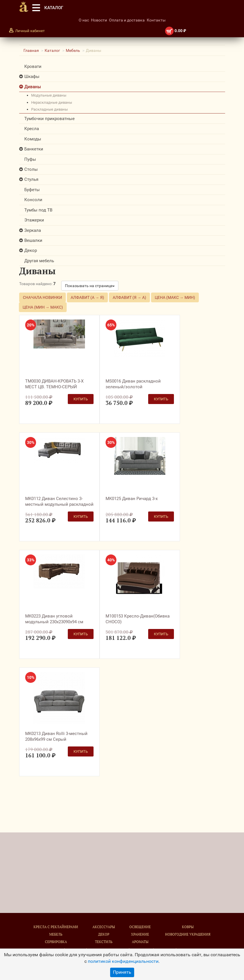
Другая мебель (39, 261)
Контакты (156, 20)
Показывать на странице (90, 286)
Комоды (33, 139)
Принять (122, 972)
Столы (31, 169)
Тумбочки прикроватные (49, 119)
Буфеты (32, 190)
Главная (31, 50)
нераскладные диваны (52, 102)
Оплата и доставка (127, 20)
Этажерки (34, 220)
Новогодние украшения (188, 934)
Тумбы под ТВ (38, 210)
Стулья (31, 179)
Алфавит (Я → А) (129, 297)
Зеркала (33, 230)
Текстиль (104, 942)
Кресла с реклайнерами (56, 927)
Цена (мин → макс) (43, 307)
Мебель (73, 50)
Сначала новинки (42, 297)
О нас (84, 20)
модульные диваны (49, 95)
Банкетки (34, 149)
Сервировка (56, 942)
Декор (31, 250)
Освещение (140, 927)
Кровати (33, 66)
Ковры (188, 927)
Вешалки (33, 240)
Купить (81, 399)
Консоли (33, 200)
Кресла (32, 129)
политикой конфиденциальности (123, 961)
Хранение (140, 934)
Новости (99, 20)
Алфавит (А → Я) (87, 297)
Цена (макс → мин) (175, 297)
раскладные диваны (49, 109)
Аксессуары (104, 927)
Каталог (52, 50)
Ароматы (140, 942)
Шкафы (32, 77)
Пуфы (30, 159)
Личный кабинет (30, 31)
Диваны (33, 87)
